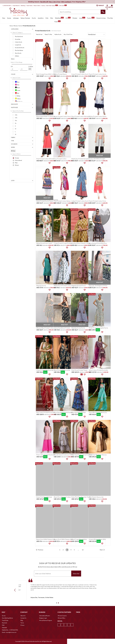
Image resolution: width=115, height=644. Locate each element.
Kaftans (17, 56)
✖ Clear (13, 151)
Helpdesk (4, 628)
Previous (40, 550)
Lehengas (16, 18)
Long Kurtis (18, 45)
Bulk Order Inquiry (51, 6)
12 (83, 550)
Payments (4, 623)
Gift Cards (63, 6)
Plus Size (110, 18)
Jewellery (41, 18)
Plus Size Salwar (19, 50)
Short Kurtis (18, 53)
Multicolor (19, 101)
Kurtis (34, 18)
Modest (75, 18)
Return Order (37, 6)
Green (18, 90)
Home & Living (101, 18)
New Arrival (39, 34)
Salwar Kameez (25, 18)
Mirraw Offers (62, 618)
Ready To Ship (48, 34)
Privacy (22, 625)
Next (101, 550)
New (4, 18)
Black (17, 87)
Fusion (91, 18)
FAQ (3, 625)
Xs (16, 123)
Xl (16, 134)
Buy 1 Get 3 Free (68, 34)
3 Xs (16, 118)
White (18, 96)
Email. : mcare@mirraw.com (9, 632)
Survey (43, 6)
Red (17, 93)
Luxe (82, 18)
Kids (47, 18)
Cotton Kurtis (19, 42)
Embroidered (18, 160)
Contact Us (23, 618)
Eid (68, 18)
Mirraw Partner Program (46, 620)
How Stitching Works (7, 618)
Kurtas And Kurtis (20, 48)
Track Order (29, 6)
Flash (57, 21)
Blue (17, 82)
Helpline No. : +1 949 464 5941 (10, 630)
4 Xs (16, 115)
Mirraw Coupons (62, 616)
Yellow (18, 98)
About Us (23, 616)
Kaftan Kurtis (58, 34)
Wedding (59, 18)
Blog (22, 620)
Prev (16, 590)
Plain (16, 163)
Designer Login (43, 618)
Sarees (9, 18)
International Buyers (45, 616)
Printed (17, 158)
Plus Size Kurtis (19, 36)
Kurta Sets (18, 39)
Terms (22, 623)
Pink (17, 85)
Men (52, 18)
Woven (17, 165)
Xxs (16, 120)
